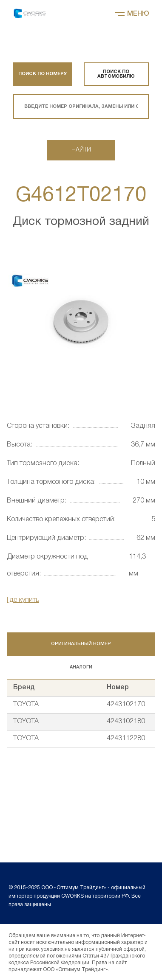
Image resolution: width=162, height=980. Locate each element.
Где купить (23, 600)
